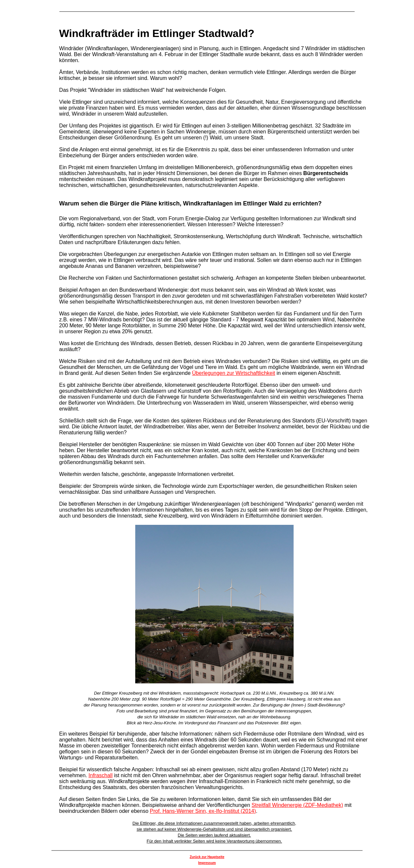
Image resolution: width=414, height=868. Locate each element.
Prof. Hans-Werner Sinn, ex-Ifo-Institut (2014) (203, 811)
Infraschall (100, 775)
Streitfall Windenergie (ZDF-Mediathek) (297, 805)
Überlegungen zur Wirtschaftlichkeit (234, 373)
